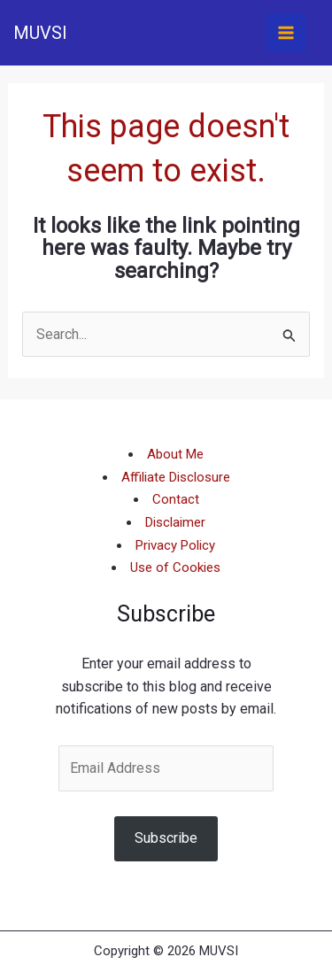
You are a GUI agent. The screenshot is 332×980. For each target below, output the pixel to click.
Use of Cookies (175, 567)
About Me (175, 454)
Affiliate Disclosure (176, 477)
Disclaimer (175, 522)
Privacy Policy (175, 545)
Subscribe (166, 838)
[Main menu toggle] (286, 33)
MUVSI (40, 33)
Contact (176, 499)
